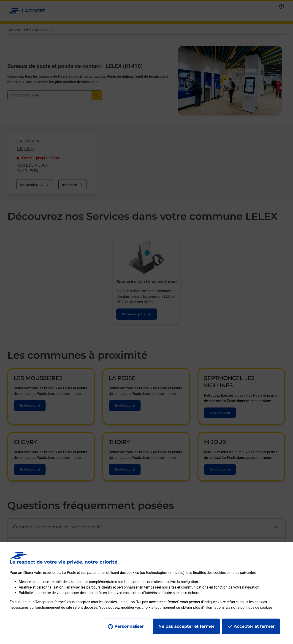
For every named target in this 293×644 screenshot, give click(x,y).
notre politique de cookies (252, 607)
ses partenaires (93, 573)
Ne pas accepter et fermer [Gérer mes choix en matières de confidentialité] (186, 626)
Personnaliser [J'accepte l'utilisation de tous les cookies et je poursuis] (129, 626)
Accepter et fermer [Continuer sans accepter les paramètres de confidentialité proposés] (254, 626)
